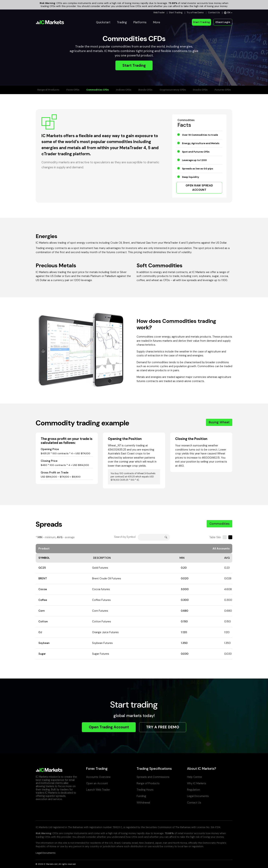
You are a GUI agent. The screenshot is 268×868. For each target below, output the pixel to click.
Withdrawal (143, 803)
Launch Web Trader (98, 790)
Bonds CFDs (145, 90)
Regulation (194, 790)
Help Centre (194, 777)
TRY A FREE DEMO (163, 727)
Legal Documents (198, 796)
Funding (141, 796)
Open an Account (97, 783)
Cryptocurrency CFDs (173, 90)
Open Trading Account (109, 727)
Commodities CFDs (98, 90)
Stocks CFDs (200, 90)
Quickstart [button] (103, 22)
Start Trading (176, 13)
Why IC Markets (197, 783)
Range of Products (48, 90)
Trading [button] (122, 22)
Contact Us (214, 13)
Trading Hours (145, 790)
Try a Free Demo (195, 13)
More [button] (157, 22)
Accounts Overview (98, 777)
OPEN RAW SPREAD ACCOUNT (199, 188)
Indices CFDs (124, 90)
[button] (228, 13)
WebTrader (159, 13)
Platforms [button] (140, 22)
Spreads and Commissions (153, 777)
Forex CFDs (73, 90)
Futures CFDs (223, 90)
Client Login (223, 22)
